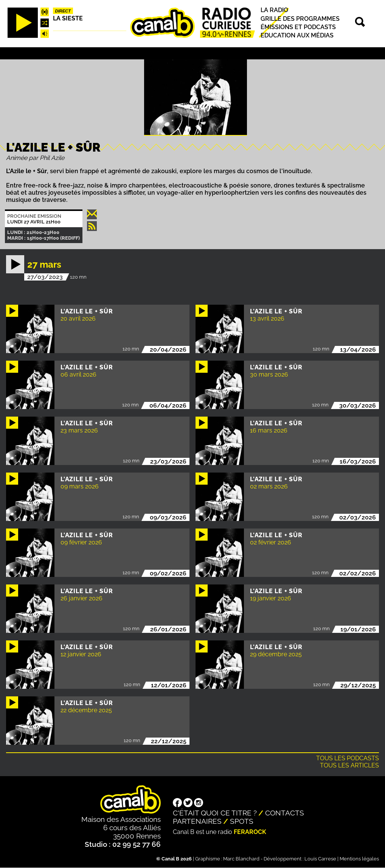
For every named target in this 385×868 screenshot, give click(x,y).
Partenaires (197, 821)
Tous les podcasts (348, 758)
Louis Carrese (320, 859)
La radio (274, 10)
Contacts (285, 813)
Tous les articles (349, 765)
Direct (63, 11)
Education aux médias (297, 35)
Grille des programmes (300, 19)
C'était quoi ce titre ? (215, 813)
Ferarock (250, 832)
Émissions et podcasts (298, 27)
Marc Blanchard (241, 859)
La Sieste (68, 18)
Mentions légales (359, 859)
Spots (242, 821)
